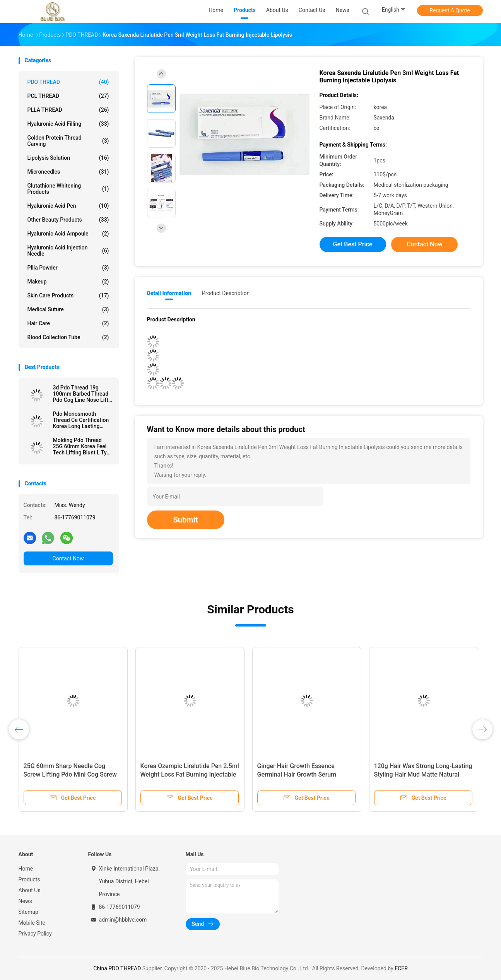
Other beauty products (68, 220)
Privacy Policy (35, 934)
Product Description (226, 293)
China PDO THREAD (117, 968)
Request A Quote (450, 10)
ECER (401, 968)
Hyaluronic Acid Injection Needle (68, 251)
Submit (186, 520)
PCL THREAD (68, 96)
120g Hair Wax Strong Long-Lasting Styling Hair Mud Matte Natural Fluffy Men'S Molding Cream (423, 774)
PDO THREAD (68, 82)
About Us (30, 890)
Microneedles (68, 172)
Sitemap (28, 912)
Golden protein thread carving (68, 141)
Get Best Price (353, 244)
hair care (68, 323)
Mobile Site (32, 923)
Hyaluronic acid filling (68, 124)
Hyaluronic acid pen (68, 206)
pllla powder (68, 268)
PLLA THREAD (68, 110)
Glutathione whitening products (68, 189)
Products (29, 879)
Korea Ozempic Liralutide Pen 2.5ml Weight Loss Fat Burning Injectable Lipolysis (190, 774)
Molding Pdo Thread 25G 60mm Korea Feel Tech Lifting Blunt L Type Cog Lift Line (83, 446)
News (25, 901)
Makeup (68, 282)
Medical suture (68, 309)
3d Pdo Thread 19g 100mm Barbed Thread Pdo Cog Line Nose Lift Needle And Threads (81, 394)
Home (26, 869)
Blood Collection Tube (68, 337)
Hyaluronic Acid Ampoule (68, 234)
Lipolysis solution (68, 158)
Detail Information (169, 293)
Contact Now (68, 558)
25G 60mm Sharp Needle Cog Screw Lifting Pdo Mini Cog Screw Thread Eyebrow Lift (70, 774)
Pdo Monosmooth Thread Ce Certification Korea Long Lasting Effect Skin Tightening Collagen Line (81, 420)
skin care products (68, 295)
